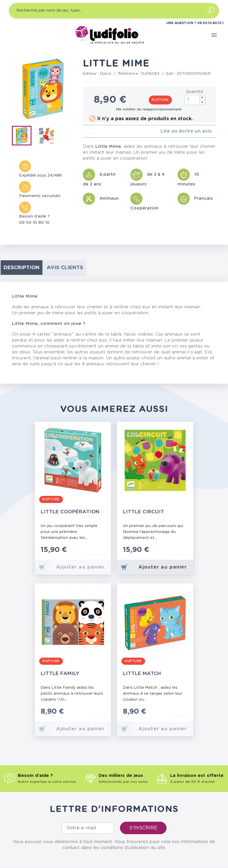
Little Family (60, 673)
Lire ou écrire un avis (186, 131)
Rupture (160, 100)
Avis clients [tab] (65, 268)
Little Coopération (70, 512)
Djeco (106, 74)
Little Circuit (144, 512)
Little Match (142, 673)
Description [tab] (22, 268)
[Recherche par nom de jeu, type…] (114, 11)
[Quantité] (195, 100)
